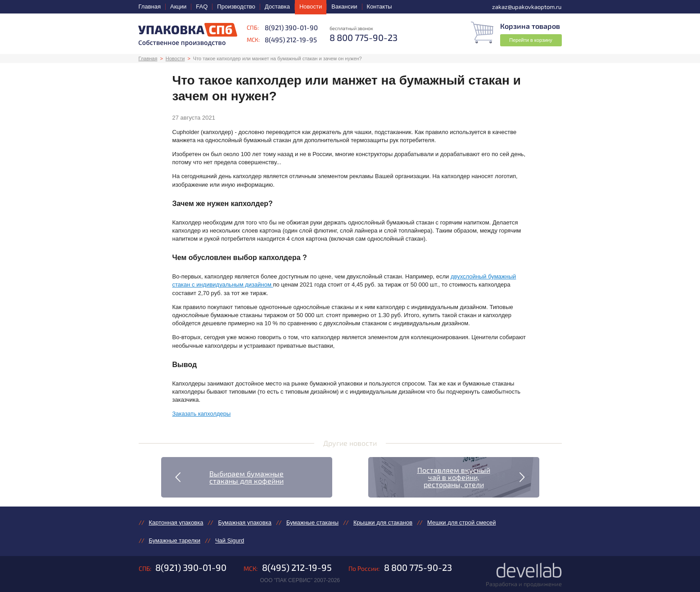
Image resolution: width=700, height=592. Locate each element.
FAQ (202, 7)
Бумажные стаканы (312, 522)
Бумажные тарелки (175, 540)
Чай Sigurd (230, 540)
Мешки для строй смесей (461, 522)
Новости (311, 7)
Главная (150, 7)
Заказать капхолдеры (202, 414)
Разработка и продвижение (524, 584)
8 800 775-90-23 (418, 567)
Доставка (277, 7)
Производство (236, 7)
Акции (178, 7)
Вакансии (344, 7)
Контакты (379, 7)
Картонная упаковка (176, 522)
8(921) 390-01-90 (291, 27)
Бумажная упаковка (244, 522)
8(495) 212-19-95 (291, 40)
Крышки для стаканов (383, 522)
